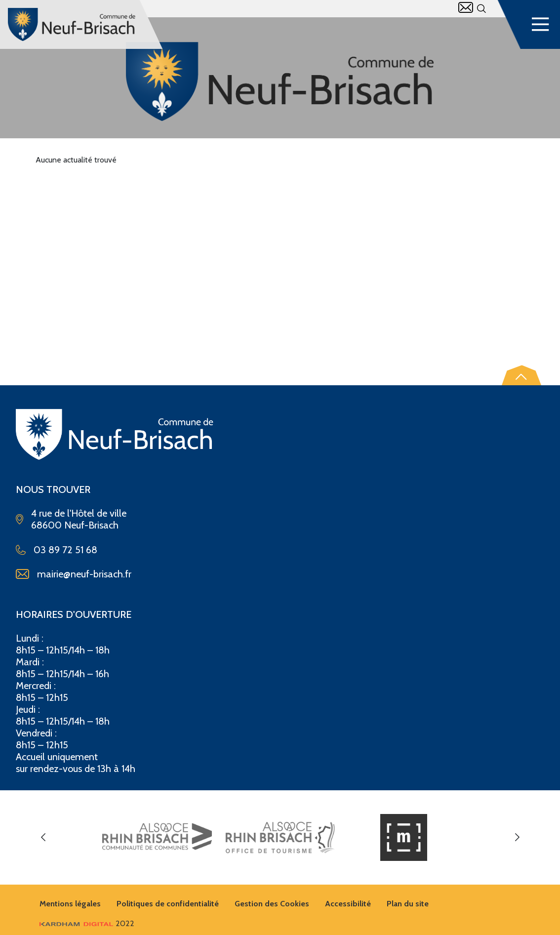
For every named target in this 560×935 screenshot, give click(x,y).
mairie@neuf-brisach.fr (84, 574)
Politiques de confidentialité (168, 904)
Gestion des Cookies (272, 904)
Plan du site (408, 904)
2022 (87, 923)
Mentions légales (70, 904)
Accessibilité (348, 904)
